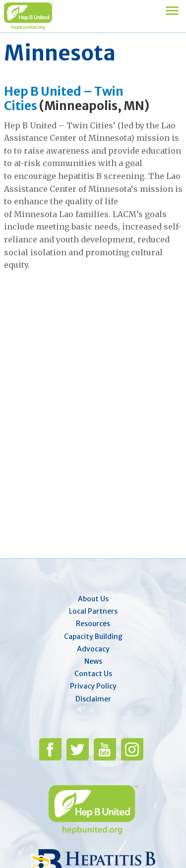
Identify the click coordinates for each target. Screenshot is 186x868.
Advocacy (93, 649)
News (93, 661)
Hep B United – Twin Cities (64, 99)
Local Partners (93, 611)
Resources (93, 624)
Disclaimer (93, 699)
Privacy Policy (93, 686)
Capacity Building (93, 637)
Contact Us (93, 674)
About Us (93, 599)
